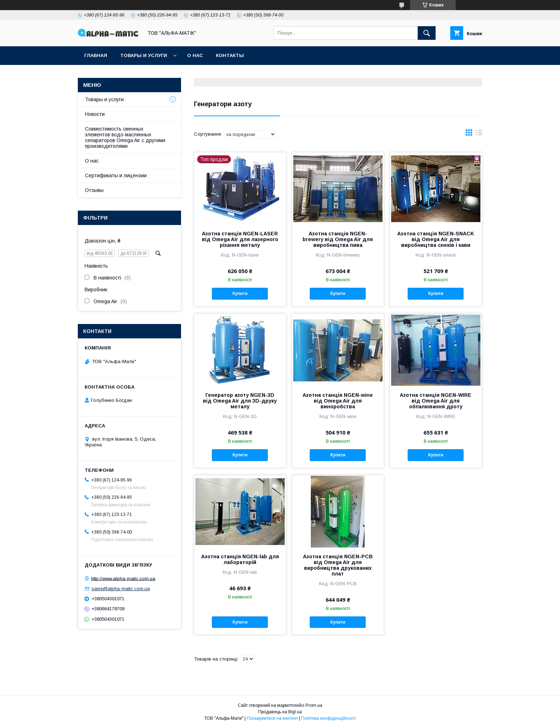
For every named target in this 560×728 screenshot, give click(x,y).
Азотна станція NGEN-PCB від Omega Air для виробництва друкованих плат (338, 565)
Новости (95, 114)
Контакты (230, 55)
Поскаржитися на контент (272, 718)
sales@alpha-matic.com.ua (121, 589)
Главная (96, 55)
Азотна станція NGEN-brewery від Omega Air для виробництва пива (338, 239)
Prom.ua (314, 705)
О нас (195, 55)
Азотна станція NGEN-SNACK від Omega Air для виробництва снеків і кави (436, 239)
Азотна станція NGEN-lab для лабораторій (240, 559)
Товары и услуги (144, 55)
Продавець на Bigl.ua (280, 712)
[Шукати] (427, 33)
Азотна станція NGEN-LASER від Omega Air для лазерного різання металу (240, 239)
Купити (240, 293)
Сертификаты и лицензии (116, 175)
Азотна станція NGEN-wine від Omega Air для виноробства (338, 401)
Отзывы (94, 190)
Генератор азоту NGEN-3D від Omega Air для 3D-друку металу (240, 401)
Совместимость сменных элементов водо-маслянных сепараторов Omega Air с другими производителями (125, 137)
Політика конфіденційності (328, 718)
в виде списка (479, 134)
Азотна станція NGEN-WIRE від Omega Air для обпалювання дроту (436, 401)
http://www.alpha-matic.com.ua (123, 578)
